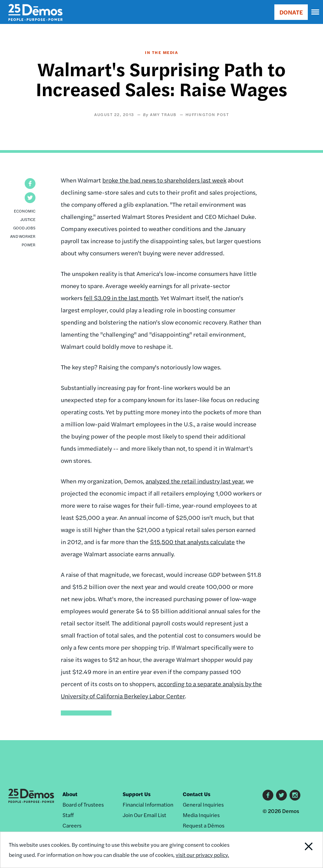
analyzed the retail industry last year (194, 481)
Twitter (281, 795)
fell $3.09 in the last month (121, 298)
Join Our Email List (144, 815)
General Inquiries (203, 804)
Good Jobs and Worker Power (23, 236)
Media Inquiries (201, 815)
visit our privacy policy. (202, 855)
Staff (68, 815)
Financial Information (148, 804)
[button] (30, 184)
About (70, 794)
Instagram (295, 795)
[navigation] (316, 12)
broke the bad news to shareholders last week (164, 180)
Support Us (137, 794)
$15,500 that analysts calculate (192, 542)
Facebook (268, 795)
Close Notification (292, 850)
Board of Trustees (83, 804)
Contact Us (197, 794)
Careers (72, 825)
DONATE (291, 12)
